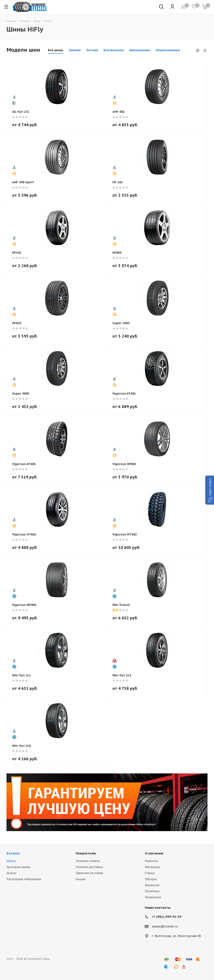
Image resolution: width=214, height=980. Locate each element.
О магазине (154, 853)
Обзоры (151, 879)
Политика (152, 891)
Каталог (13, 853)
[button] (210, 490)
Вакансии (152, 885)
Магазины (153, 867)
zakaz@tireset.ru (165, 926)
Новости (151, 861)
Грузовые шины (18, 867)
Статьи (150, 873)
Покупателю (86, 853)
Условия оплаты (88, 861)
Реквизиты (153, 897)
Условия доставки (89, 867)
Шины (11, 861)
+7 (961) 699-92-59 (167, 917)
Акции (81, 879)
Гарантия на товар (89, 873)
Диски (11, 873)
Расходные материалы (24, 879)
